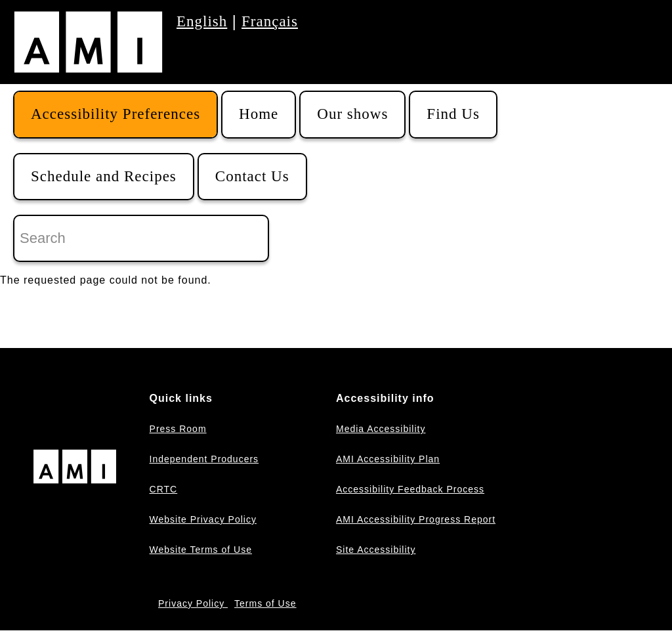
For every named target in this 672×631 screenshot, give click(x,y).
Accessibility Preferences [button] (115, 114)
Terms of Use (265, 603)
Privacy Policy (193, 603)
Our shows (352, 114)
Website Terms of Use (201, 550)
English (202, 21)
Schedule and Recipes (104, 176)
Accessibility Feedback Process (410, 489)
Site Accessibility (376, 550)
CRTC (164, 489)
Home (259, 114)
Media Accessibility (381, 429)
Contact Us (252, 176)
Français (270, 21)
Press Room (178, 429)
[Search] (141, 238)
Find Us (453, 114)
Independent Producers (204, 459)
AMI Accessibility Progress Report (416, 519)
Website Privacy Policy (203, 519)
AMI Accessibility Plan (388, 459)
